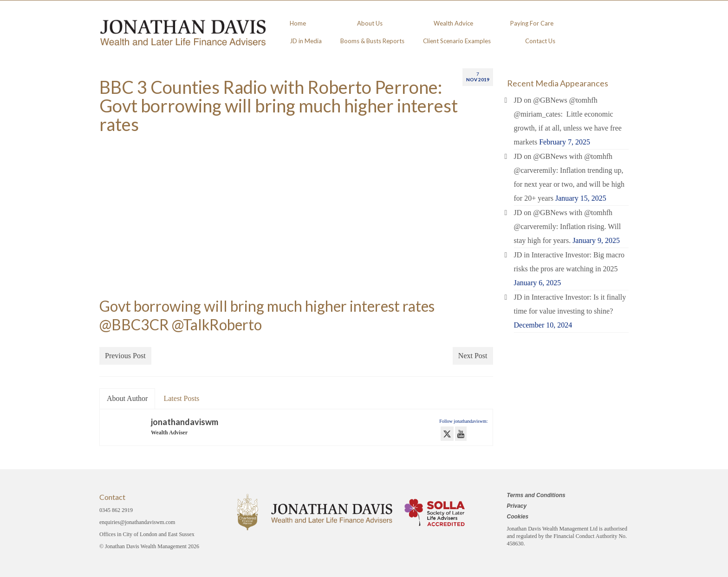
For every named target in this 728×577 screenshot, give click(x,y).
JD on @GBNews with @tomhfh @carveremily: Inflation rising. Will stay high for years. (568, 226)
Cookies (518, 517)
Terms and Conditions (536, 495)
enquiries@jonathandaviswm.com (137, 522)
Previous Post (125, 356)
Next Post (473, 356)
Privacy (517, 506)
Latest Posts (181, 398)
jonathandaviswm (185, 422)
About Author (127, 398)
